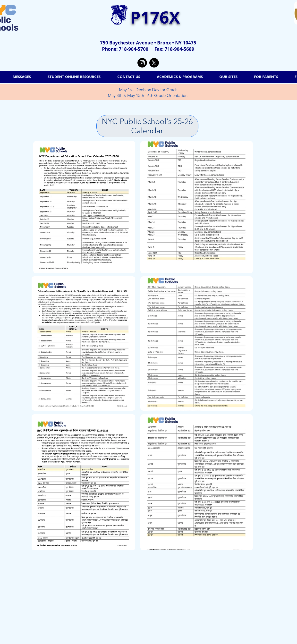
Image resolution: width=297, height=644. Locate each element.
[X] (154, 63)
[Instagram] (142, 63)
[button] (228, 77)
